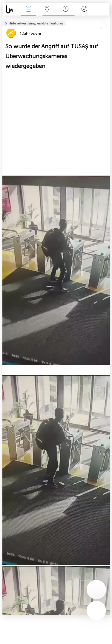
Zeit (66, 9)
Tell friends (107, 20)
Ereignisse (28, 9)
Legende (84, 9)
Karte (47, 9)
